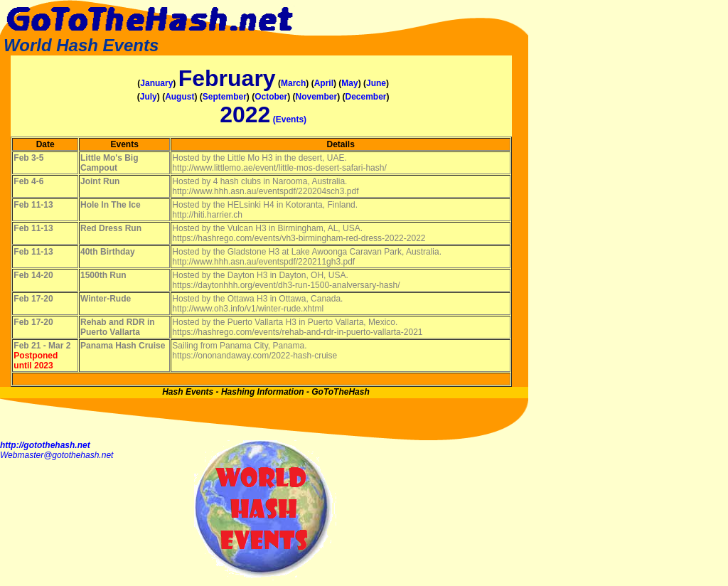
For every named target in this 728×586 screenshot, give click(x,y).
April (324, 83)
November (316, 97)
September (225, 97)
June (376, 83)
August (180, 97)
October (271, 97)
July (149, 97)
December (366, 97)
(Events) (290, 119)
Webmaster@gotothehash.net (57, 455)
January (156, 83)
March (293, 83)
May (349, 83)
